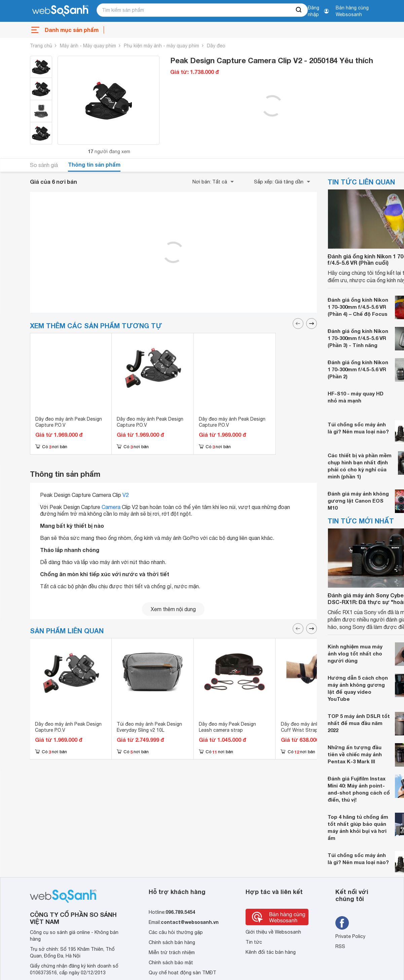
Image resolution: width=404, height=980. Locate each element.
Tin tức (254, 942)
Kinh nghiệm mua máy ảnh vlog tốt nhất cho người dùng (355, 653)
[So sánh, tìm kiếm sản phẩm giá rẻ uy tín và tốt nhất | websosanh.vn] (60, 11)
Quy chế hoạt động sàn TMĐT (182, 973)
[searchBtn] (299, 10)
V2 (126, 495)
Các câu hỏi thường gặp (176, 932)
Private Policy (350, 936)
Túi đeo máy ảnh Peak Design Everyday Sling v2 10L (149, 727)
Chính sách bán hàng (172, 942)
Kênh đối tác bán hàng (271, 952)
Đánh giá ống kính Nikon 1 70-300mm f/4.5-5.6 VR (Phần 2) (358, 369)
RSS (340, 946)
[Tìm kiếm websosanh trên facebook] (342, 923)
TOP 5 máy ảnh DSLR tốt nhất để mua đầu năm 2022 (359, 723)
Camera (111, 507)
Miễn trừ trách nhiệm (172, 952)
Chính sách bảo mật (171, 963)
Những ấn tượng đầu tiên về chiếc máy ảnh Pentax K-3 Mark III (355, 754)
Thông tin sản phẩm (94, 164)
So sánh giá (44, 165)
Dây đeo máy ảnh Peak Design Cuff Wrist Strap (314, 727)
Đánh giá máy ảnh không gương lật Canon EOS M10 (358, 501)
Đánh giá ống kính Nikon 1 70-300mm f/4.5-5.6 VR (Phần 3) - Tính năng (358, 338)
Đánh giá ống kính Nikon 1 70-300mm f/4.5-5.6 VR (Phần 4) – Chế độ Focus (358, 307)
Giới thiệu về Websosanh (273, 932)
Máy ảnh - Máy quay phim (88, 46)
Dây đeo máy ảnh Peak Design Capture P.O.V (69, 422)
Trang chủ (41, 46)
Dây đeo (216, 46)
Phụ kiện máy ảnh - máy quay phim (161, 46)
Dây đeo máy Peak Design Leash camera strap (227, 727)
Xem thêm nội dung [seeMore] (173, 609)
